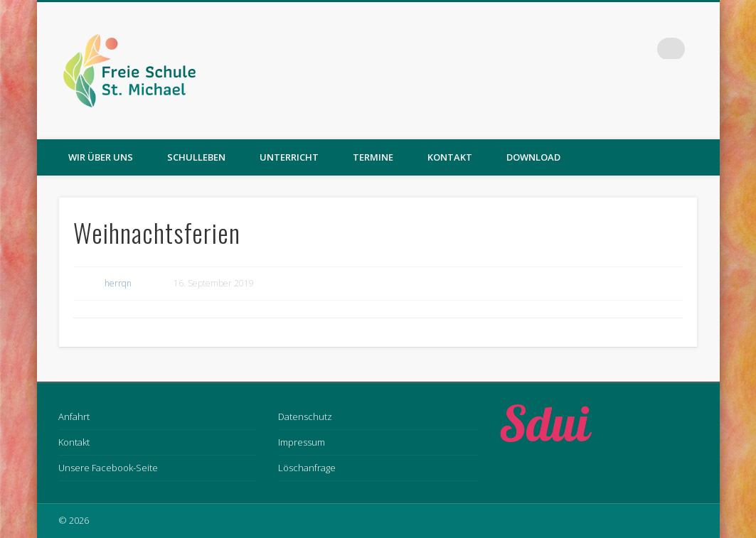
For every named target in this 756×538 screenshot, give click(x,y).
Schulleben (196, 157)
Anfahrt (74, 416)
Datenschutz (305, 416)
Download (533, 157)
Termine (373, 157)
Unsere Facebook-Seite (108, 468)
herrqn (118, 283)
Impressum (302, 442)
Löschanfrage (307, 468)
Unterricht (289, 157)
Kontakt (450, 157)
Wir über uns (101, 157)
